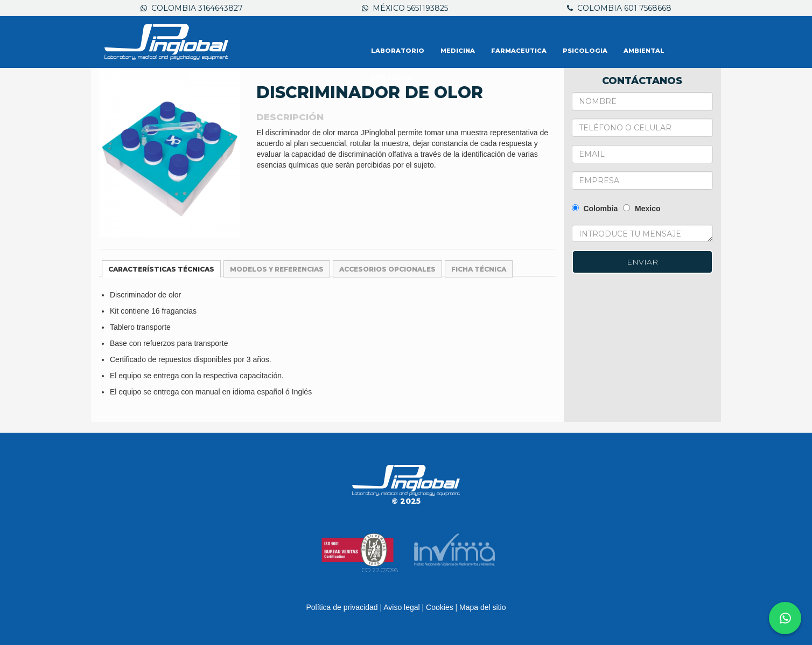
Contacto (391, 78)
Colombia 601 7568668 (619, 8)
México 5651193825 (405, 8)
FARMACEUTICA (519, 51)
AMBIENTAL (644, 51)
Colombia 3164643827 (192, 8)
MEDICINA (458, 51)
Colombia (595, 209)
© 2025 (406, 501)
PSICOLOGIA (585, 51)
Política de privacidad (342, 607)
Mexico (642, 209)
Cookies (440, 607)
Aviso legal (401, 607)
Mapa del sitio (482, 607)
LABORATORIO (398, 51)
